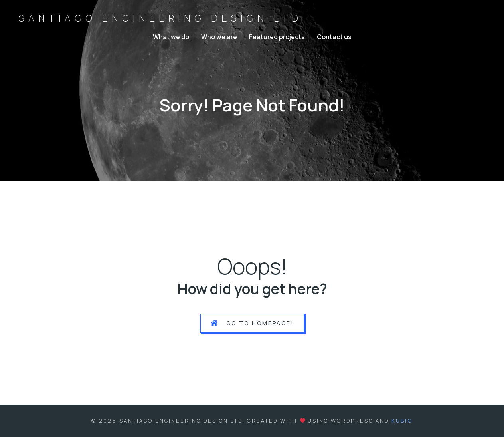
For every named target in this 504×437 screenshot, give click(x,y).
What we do (171, 37)
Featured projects (277, 37)
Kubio (402, 421)
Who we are (219, 37)
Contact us (334, 37)
